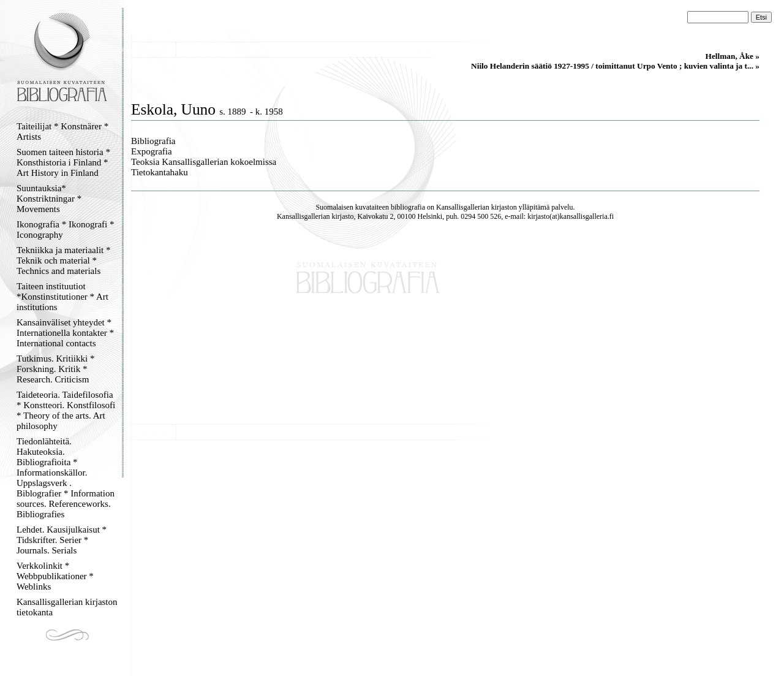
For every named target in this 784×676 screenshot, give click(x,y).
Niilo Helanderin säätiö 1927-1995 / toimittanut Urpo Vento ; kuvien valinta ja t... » (615, 66)
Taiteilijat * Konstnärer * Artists (62, 131)
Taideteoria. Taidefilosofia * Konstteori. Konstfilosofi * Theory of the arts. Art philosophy (66, 410)
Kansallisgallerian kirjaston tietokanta (67, 607)
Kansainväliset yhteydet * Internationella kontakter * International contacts (65, 333)
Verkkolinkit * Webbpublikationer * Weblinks (55, 576)
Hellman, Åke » (733, 56)
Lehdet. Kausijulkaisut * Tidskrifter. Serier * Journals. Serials (62, 540)
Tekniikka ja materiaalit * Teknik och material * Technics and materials (63, 260)
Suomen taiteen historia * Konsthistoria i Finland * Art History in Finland (63, 162)
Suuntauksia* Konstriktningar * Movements (49, 199)
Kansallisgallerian (463, 207)
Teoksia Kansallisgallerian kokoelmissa (204, 162)
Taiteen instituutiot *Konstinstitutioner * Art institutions (62, 297)
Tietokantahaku (160, 172)
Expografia (152, 151)
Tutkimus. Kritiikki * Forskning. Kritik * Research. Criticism (55, 369)
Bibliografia (153, 141)
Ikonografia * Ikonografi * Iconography (66, 230)
